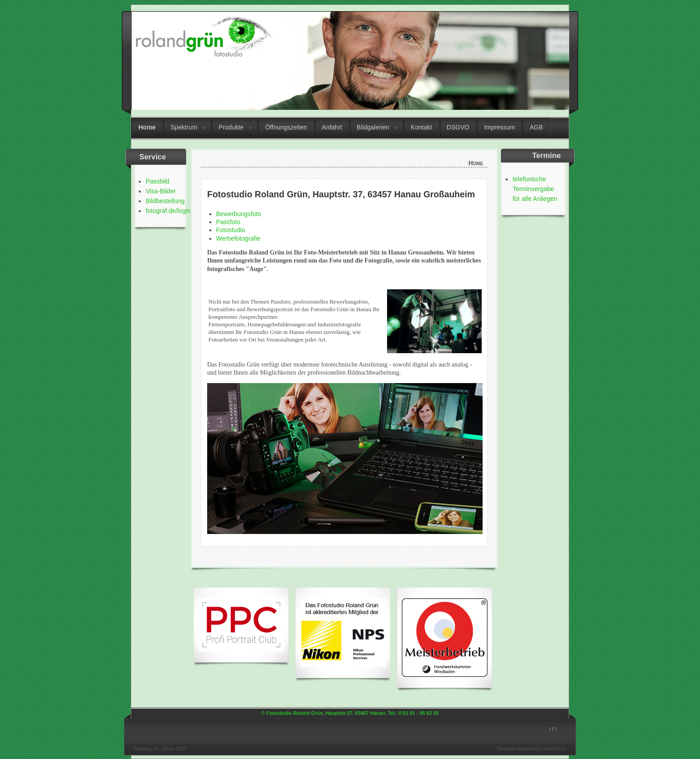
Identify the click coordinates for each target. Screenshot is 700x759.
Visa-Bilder (160, 191)
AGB (536, 127)
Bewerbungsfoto (239, 214)
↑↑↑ (553, 729)
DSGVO (458, 127)
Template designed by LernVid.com (532, 749)
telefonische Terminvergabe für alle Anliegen (535, 189)
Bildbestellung (165, 201)
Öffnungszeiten (286, 127)
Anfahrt (332, 127)
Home (147, 127)
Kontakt (421, 127)
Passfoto (228, 222)
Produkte (231, 127)
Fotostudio (231, 230)
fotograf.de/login (168, 211)
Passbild (157, 181)
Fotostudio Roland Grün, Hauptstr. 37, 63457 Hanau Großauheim (341, 194)
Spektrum (184, 127)
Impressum (499, 127)
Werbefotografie (238, 238)
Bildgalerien (373, 127)
